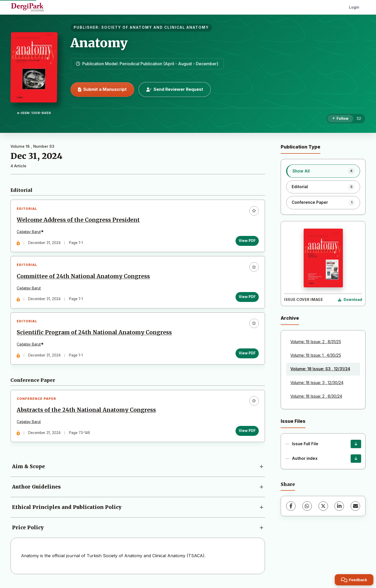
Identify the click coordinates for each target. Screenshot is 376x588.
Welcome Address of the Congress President (79, 221)
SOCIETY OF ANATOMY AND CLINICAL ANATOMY (155, 27)
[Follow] (340, 119)
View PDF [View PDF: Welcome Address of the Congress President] (247, 241)
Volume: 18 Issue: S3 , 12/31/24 (320, 369)
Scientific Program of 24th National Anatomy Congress (95, 335)
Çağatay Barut (29, 232)
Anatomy (99, 43)
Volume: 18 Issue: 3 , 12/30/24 (317, 383)
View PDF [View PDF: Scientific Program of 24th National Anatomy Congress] (247, 355)
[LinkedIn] (339, 506)
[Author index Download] (356, 459)
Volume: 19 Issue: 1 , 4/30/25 (316, 355)
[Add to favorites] (254, 211)
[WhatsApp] (307, 506)
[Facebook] (291, 506)
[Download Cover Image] (350, 300)
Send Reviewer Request (175, 89)
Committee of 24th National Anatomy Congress (84, 277)
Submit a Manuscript (102, 89)
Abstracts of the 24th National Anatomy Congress (87, 413)
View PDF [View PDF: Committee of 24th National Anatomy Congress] (247, 298)
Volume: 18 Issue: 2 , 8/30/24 (316, 396)
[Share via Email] (355, 506)
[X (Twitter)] (323, 506)
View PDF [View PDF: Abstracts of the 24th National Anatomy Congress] (247, 433)
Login (354, 7)
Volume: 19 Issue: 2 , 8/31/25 (316, 342)
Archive (290, 318)
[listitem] (323, 171)
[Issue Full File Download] (356, 444)
